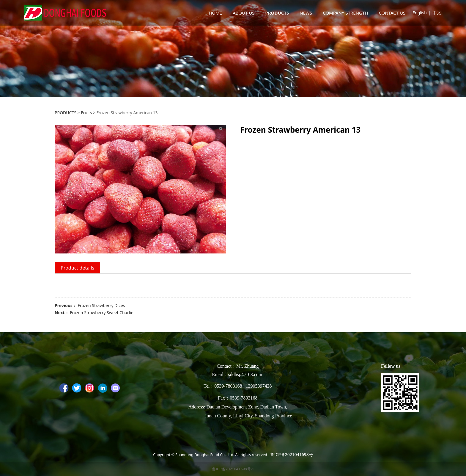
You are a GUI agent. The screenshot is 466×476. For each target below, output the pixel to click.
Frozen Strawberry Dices (101, 305)
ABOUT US (244, 13)
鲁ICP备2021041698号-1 (233, 469)
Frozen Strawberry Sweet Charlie (101, 313)
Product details (77, 268)
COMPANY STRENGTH (345, 13)
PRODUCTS (277, 13)
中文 (437, 13)
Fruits (86, 113)
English (420, 13)
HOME (215, 13)
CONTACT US (392, 13)
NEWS (306, 13)
